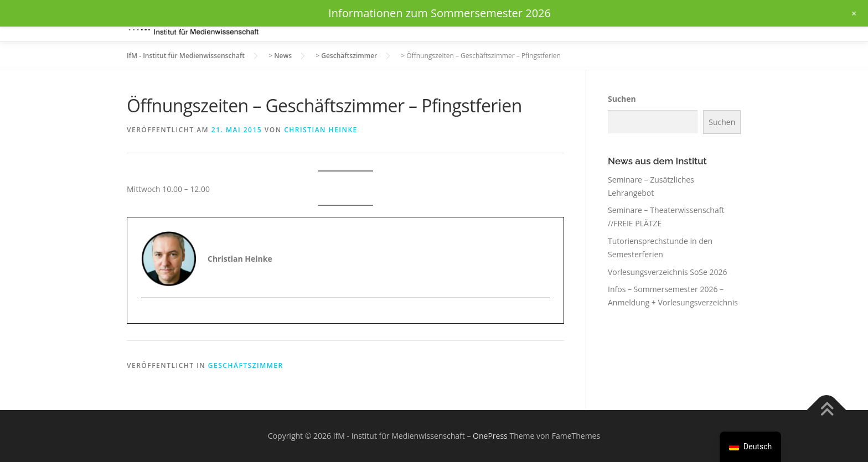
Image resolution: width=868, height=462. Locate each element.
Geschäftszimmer (246, 365)
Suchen (622, 99)
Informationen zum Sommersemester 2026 (440, 13)
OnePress (490, 436)
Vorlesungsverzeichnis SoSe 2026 (668, 272)
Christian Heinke (321, 130)
